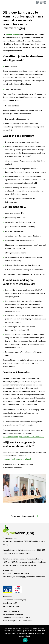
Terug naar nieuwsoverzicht (25, 516)
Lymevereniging (12, 34)
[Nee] (46, 634)
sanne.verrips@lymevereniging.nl (17, 459)
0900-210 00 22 (30, 541)
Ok (25, 640)
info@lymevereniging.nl (13, 614)
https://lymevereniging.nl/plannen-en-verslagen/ (23, 437)
